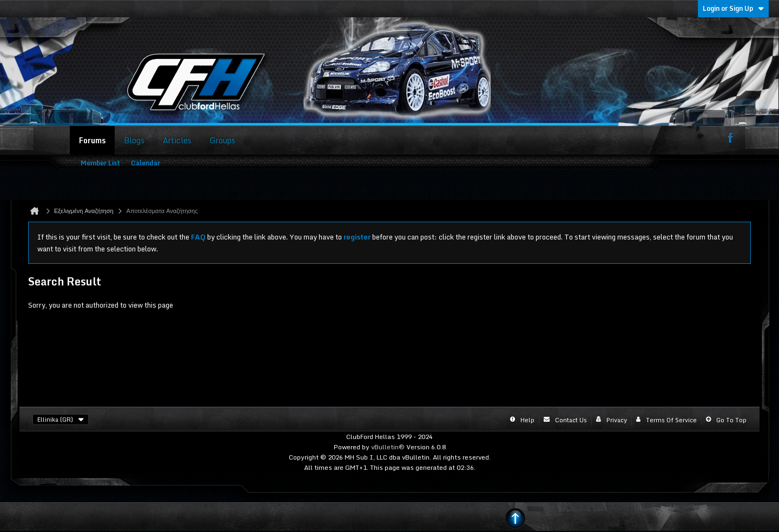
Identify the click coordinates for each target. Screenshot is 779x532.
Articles (177, 140)
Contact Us (571, 420)
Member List (100, 163)
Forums (92, 140)
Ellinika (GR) (61, 420)
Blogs (134, 140)
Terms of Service (671, 420)
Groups (223, 140)
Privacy (617, 420)
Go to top (731, 420)
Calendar (146, 163)
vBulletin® (388, 447)
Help (527, 420)
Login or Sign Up (733, 8)
